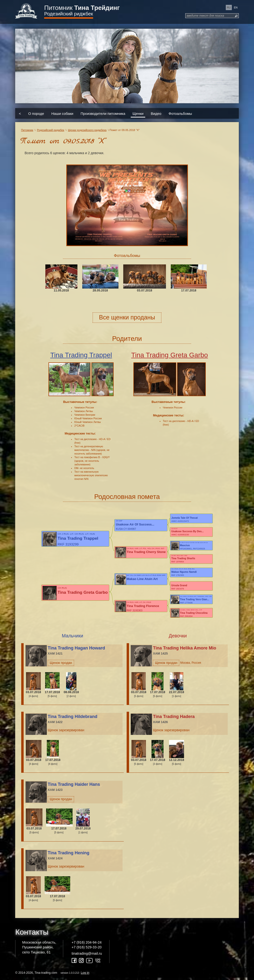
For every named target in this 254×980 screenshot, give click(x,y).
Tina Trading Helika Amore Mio (185, 650)
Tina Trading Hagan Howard (76, 650)
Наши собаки (62, 113)
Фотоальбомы (180, 113)
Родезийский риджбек (69, 14)
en (236, 7)
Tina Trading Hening (69, 855)
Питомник (82, 8)
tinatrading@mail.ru (87, 956)
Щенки (138, 113)
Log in (85, 975)
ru (229, 7)
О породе (36, 113)
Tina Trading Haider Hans (74, 787)
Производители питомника (103, 113)
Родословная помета (127, 497)
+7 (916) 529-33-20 (87, 950)
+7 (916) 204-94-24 (87, 945)
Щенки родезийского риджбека (87, 130)
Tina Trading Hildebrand (73, 719)
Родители (127, 339)
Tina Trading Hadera (174, 719)
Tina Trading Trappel (81, 355)
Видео (156, 113)
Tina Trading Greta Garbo (170, 355)
